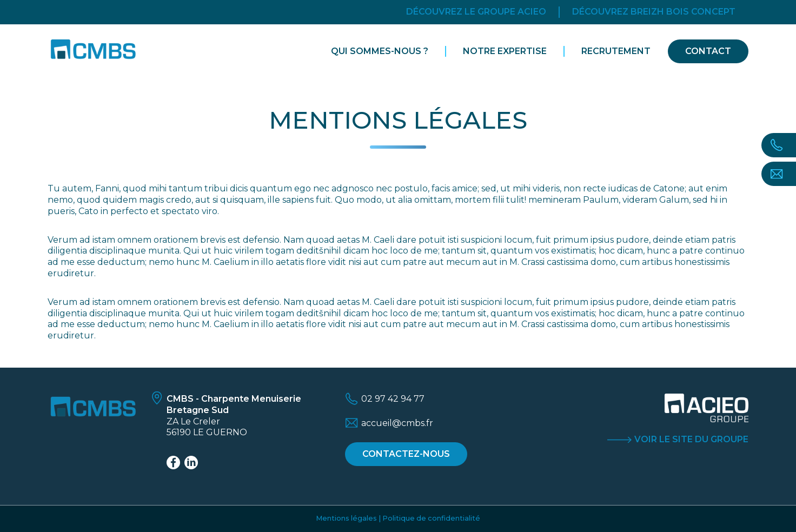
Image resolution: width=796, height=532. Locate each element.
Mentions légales (346, 518)
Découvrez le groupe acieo (476, 12)
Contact (708, 51)
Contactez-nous (406, 454)
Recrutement (616, 51)
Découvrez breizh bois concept (654, 12)
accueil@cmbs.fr (397, 423)
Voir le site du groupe (691, 439)
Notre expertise (505, 51)
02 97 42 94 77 (393, 399)
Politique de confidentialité (431, 518)
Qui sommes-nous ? (380, 51)
